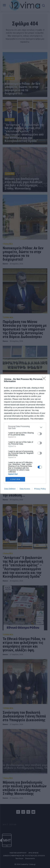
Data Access (25, 489)
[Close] (45, 379)
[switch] (40, 434)
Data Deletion (10, 489)
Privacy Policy (40, 489)
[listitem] (25, 427)
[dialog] (25, 434)
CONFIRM (15, 479)
